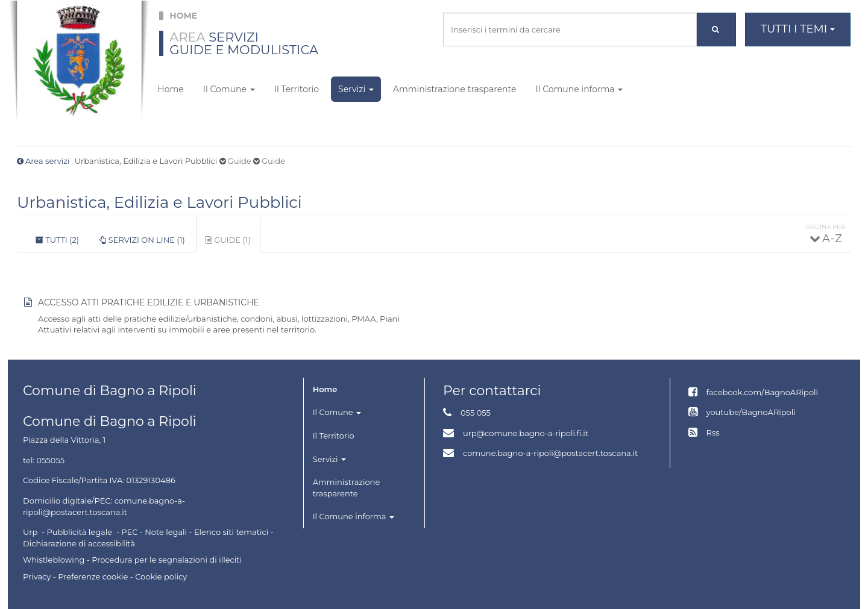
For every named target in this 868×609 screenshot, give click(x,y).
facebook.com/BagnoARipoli (762, 392)
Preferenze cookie (93, 576)
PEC (129, 532)
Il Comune (229, 89)
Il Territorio (297, 89)
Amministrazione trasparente (455, 89)
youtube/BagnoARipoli (751, 412)
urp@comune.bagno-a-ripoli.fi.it (526, 433)
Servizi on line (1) (142, 240)
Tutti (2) (57, 240)
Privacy (37, 576)
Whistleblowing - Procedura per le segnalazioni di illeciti (132, 560)
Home (170, 89)
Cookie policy (161, 576)
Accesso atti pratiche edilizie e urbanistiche (149, 302)
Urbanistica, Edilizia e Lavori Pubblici (159, 202)
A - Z (832, 239)
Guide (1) (233, 243)
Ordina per (825, 227)
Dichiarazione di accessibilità (79, 543)
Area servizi (47, 161)
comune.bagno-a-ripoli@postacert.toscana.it (550, 453)
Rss (713, 433)
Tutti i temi (798, 29)
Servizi (356, 89)
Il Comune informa (579, 89)
